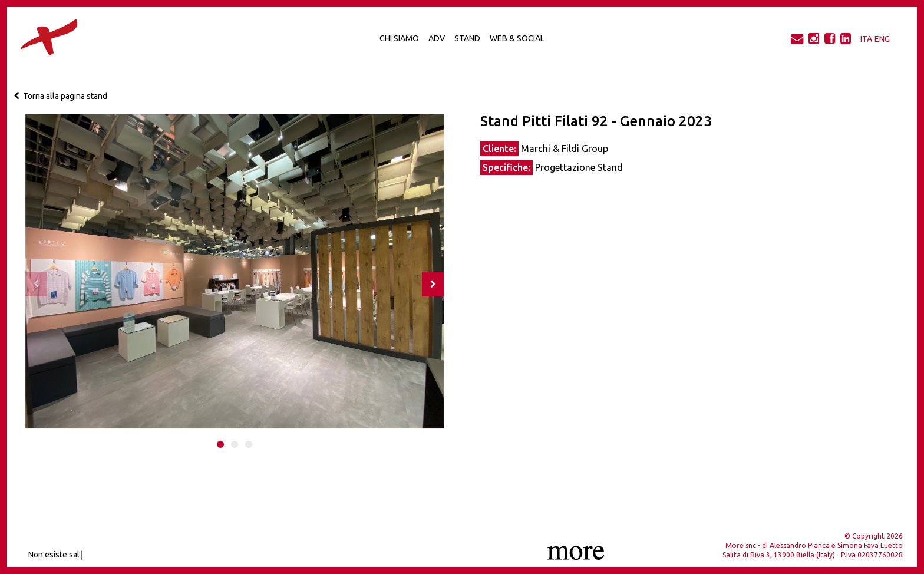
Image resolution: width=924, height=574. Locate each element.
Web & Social (517, 38)
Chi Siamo (399, 38)
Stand (467, 38)
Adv (437, 38)
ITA (866, 39)
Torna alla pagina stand (61, 96)
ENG (882, 39)
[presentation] (36, 284)
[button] (220, 444)
